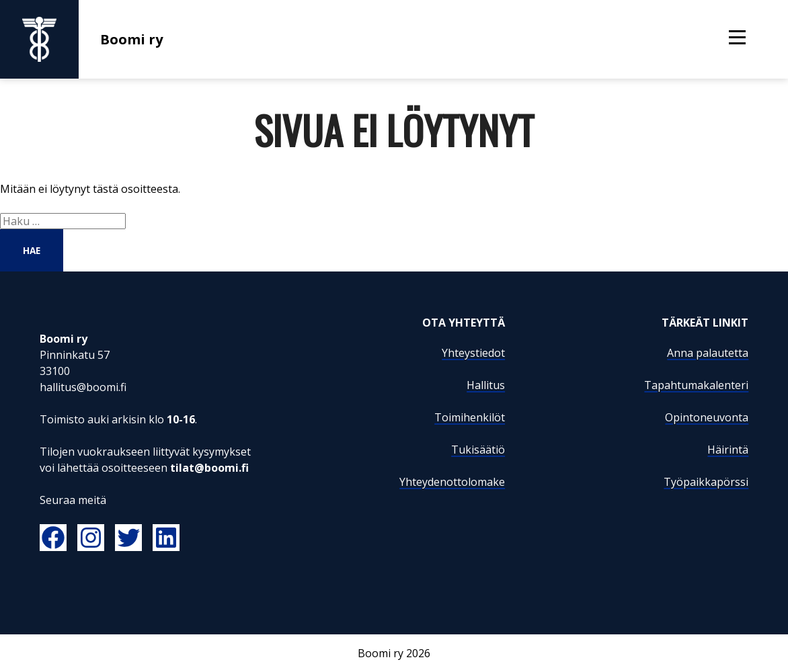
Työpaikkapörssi (706, 482)
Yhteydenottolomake (452, 482)
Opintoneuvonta (707, 417)
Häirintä (728, 450)
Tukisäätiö (478, 450)
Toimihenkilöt (470, 417)
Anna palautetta (708, 353)
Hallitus (486, 385)
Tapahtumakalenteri (696, 385)
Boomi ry (82, 39)
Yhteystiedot (473, 353)
